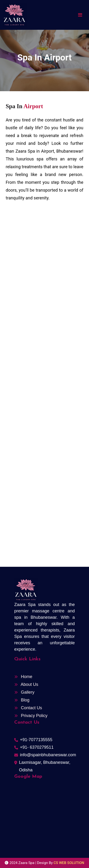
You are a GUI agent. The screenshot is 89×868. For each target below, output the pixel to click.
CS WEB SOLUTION (69, 863)
